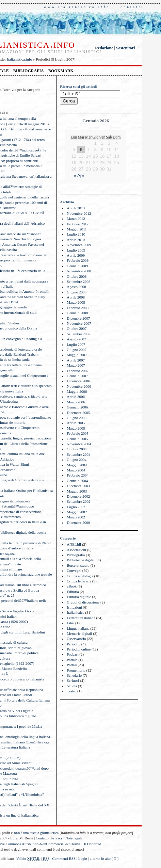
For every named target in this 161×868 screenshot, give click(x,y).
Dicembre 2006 (78, 381)
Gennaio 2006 (77, 407)
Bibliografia (29, 71)
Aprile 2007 (76, 360)
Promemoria (76, 670)
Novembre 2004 (79, 444)
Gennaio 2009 (77, 266)
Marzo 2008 (76, 302)
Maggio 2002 (77, 512)
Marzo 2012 (76, 219)
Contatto (42, 838)
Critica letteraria (79, 581)
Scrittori (73, 680)
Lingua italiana (78, 628)
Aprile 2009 (76, 255)
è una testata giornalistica (36, 833)
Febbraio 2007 (78, 371)
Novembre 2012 (79, 213)
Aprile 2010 (76, 240)
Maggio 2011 (77, 229)
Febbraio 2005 (78, 433)
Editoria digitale (79, 597)
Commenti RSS (64, 858)
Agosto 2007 (76, 339)
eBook (72, 586)
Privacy (57, 838)
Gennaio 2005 (77, 439)
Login (83, 858)
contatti (132, 7)
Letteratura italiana (81, 618)
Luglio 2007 (76, 344)
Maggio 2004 (77, 465)
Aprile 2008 (76, 297)
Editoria (73, 592)
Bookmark (61, 71)
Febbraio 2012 (78, 224)
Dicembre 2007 (78, 318)
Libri (70, 623)
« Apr (79, 175)
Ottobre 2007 (77, 328)
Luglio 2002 (76, 507)
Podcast (73, 654)
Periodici (74, 644)
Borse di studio (78, 565)
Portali (72, 665)
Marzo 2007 (76, 365)
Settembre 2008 (78, 282)
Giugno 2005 (77, 418)
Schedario (74, 675)
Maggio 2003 (77, 491)
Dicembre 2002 (78, 496)
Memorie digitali (79, 633)
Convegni (74, 570)
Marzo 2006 (76, 402)
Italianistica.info (19, 59)
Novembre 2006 (79, 386)
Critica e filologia (80, 576)
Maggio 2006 (77, 391)
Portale (72, 660)
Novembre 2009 (79, 245)
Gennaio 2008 (77, 313)
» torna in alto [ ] (104, 858)
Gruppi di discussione (83, 602)
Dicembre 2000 (78, 523)
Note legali (74, 838)
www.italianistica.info (77, 7)
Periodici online (79, 649)
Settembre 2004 (78, 454)
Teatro (71, 691)
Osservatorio (76, 639)
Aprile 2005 (76, 423)
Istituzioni (74, 607)
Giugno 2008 (77, 292)
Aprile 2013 (76, 208)
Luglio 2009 (76, 250)
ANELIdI (74, 544)
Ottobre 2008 (77, 276)
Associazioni (76, 550)
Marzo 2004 (76, 470)
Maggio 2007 (77, 355)
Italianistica (75, 612)
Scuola (72, 686)
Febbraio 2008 (78, 308)
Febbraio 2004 (78, 475)
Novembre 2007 (79, 323)
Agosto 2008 (76, 287)
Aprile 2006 (76, 397)
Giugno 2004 (77, 460)
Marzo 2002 (76, 517)
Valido (28, 858)
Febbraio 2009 (78, 260)
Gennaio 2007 (77, 376)
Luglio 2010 (76, 234)
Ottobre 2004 (77, 449)
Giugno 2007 (77, 350)
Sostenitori (125, 48)
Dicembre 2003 (78, 486)
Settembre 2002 (78, 501)
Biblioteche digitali (81, 560)
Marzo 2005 (76, 428)
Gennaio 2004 (77, 481)
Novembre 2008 (79, 271)
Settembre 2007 (78, 334)
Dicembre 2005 (78, 413)
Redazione (104, 48)
